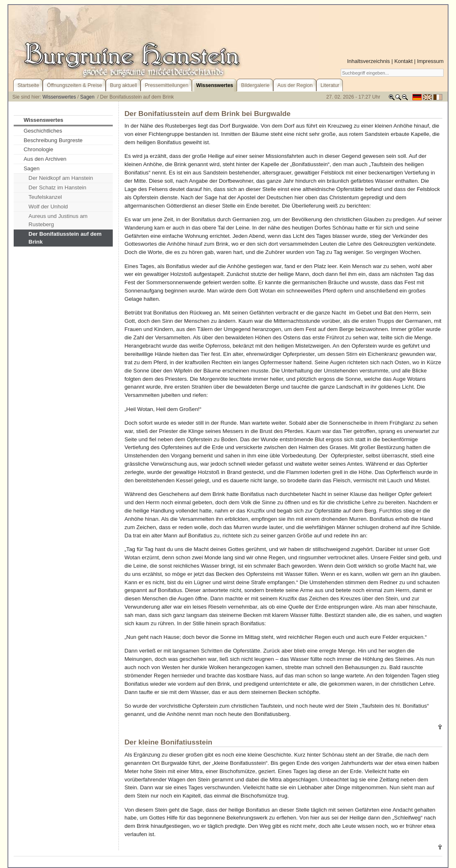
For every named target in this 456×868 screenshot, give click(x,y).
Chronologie (39, 149)
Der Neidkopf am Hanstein (61, 178)
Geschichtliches (43, 131)
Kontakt (403, 61)
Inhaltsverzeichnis (368, 61)
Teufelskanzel (45, 197)
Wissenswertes (59, 97)
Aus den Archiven (45, 159)
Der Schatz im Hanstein (57, 187)
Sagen (88, 97)
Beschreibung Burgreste (53, 140)
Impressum (430, 61)
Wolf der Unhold (48, 207)
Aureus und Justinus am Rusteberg (58, 220)
